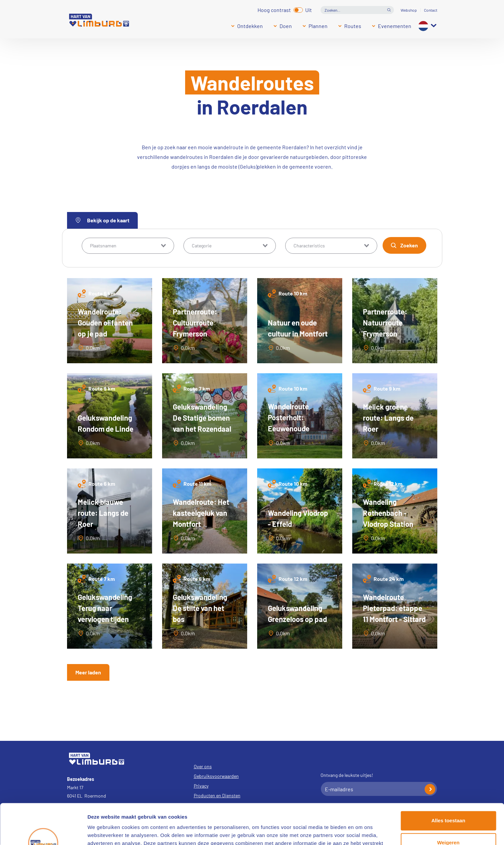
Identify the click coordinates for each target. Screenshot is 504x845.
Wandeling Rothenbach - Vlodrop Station (388, 513)
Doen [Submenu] (286, 26)
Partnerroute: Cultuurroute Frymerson (195, 323)
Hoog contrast (274, 9)
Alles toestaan (448, 783)
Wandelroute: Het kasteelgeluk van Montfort (201, 513)
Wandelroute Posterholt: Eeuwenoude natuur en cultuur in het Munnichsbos (299, 428)
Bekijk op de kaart (102, 220)
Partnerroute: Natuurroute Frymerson (385, 323)
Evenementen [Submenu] (395, 26)
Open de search (389, 10)
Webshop (409, 10)
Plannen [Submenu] (318, 26)
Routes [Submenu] (353, 26)
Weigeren (448, 804)
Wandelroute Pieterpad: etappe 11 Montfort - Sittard (394, 608)
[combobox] (128, 246)
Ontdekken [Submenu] (250, 26)
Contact (431, 10)
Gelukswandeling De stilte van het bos (200, 608)
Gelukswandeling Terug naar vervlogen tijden (105, 608)
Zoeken (409, 245)
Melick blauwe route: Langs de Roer (103, 513)
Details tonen (103, 832)
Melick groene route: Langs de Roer (388, 418)
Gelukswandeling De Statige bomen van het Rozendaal (202, 418)
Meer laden (88, 672)
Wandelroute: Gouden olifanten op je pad (105, 323)
